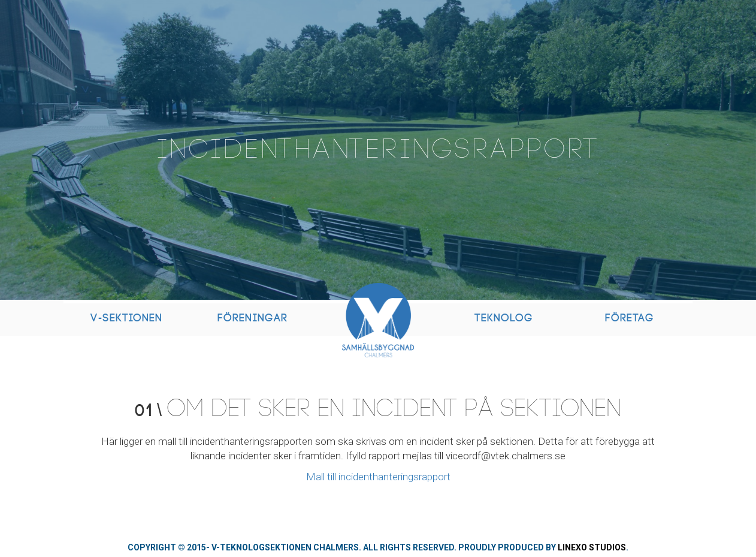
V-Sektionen (126, 318)
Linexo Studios (592, 547)
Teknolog (504, 318)
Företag (630, 318)
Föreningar (252, 318)
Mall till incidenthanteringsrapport (378, 477)
